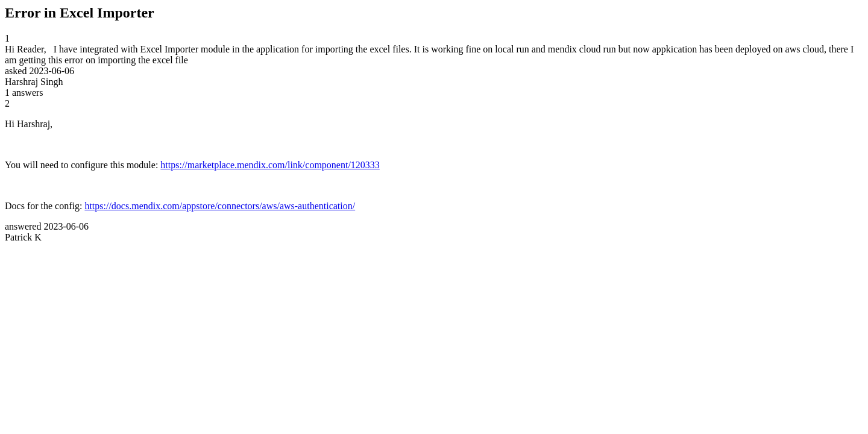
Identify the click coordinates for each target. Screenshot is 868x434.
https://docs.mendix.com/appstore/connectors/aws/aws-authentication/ (220, 206)
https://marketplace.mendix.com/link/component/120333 (270, 165)
